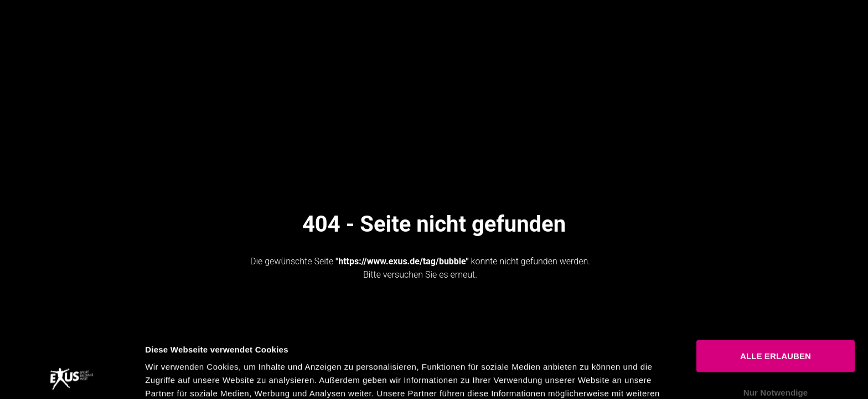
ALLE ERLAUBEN (776, 290)
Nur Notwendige (776, 327)
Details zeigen (589, 377)
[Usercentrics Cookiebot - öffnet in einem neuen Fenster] (72, 377)
